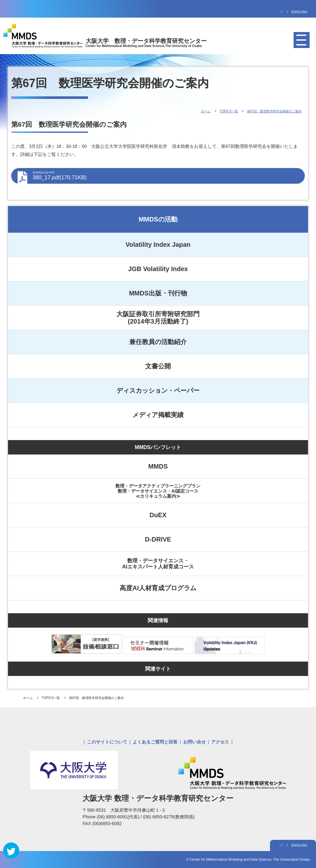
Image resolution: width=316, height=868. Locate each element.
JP (281, 12)
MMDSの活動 (158, 219)
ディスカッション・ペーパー (158, 390)
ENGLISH (299, 12)
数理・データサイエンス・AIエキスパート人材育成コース (158, 563)
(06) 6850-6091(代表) (119, 817)
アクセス (220, 742)
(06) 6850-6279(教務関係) (169, 817)
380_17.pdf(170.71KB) (166, 176)
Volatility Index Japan (158, 245)
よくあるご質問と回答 (155, 742)
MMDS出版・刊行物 (158, 293)
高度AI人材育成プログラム (158, 588)
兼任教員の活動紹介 (158, 342)
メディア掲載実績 (158, 415)
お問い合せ (194, 742)
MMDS (158, 466)
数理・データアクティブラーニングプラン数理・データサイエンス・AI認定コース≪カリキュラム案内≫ (158, 491)
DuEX (158, 515)
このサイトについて (107, 742)
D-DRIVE (158, 539)
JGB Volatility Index (158, 269)
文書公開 (158, 366)
